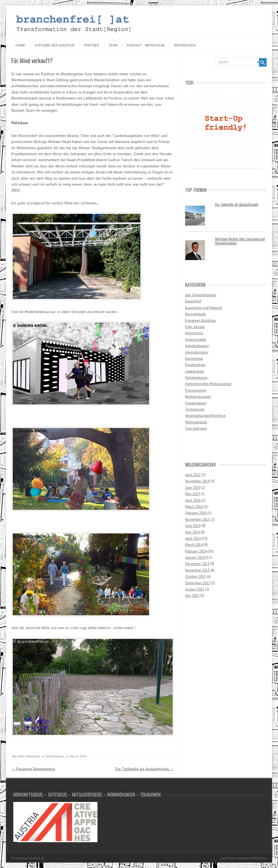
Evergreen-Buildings (200, 321)
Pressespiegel (196, 390)
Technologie (195, 409)
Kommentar (194, 359)
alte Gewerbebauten (201, 295)
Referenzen (185, 45)
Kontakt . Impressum (146, 45)
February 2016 (196, 513)
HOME (20, 45)
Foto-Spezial (195, 327)
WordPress (260, 858)
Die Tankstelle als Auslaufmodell (145, 769)
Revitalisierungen (198, 397)
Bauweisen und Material (203, 308)
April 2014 (193, 538)
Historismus (194, 333)
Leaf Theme (228, 858)
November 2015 (197, 519)
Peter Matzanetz (29, 756)
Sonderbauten (55, 756)
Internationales (197, 352)
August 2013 (195, 589)
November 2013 (197, 570)
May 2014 (192, 532)
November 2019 (197, 481)
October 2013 (195, 577)
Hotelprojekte (196, 340)
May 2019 (192, 494)
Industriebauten (197, 346)
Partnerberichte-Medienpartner (208, 384)
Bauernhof (193, 301)
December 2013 (197, 564)
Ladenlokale (195, 371)
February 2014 (196, 551)
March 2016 (194, 507)
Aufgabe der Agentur (54, 45)
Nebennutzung (196, 378)
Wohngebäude (196, 422)
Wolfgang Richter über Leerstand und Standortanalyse (240, 241)
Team (113, 45)
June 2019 (193, 488)
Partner (91, 45)
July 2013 (192, 596)
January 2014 (195, 558)
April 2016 (193, 500)
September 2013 (198, 583)
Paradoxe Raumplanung (33, 769)
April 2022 (193, 475)
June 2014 (193, 526)
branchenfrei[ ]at (33, 858)
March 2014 (194, 545)
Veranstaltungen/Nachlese (205, 416)
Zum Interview (196, 428)
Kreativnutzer (195, 365)
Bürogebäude (195, 314)
